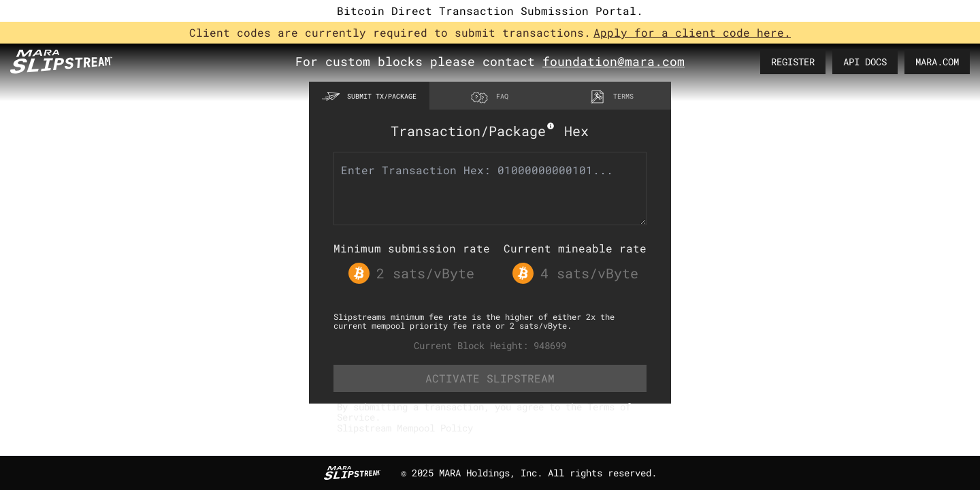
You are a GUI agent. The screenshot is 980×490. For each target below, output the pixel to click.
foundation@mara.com (614, 61)
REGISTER (793, 62)
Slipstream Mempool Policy (405, 428)
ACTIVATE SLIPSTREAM (490, 378)
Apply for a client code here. (692, 32)
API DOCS (865, 62)
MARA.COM (937, 62)
